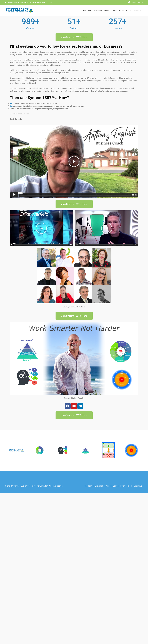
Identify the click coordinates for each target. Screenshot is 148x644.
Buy (11, 106)
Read (128, 11)
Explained (98, 11)
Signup (140, 2)
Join (11, 104)
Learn (114, 11)
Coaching (137, 11)
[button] (74, 161)
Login (134, 2)
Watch (121, 11)
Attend (107, 11)
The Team (87, 11)
